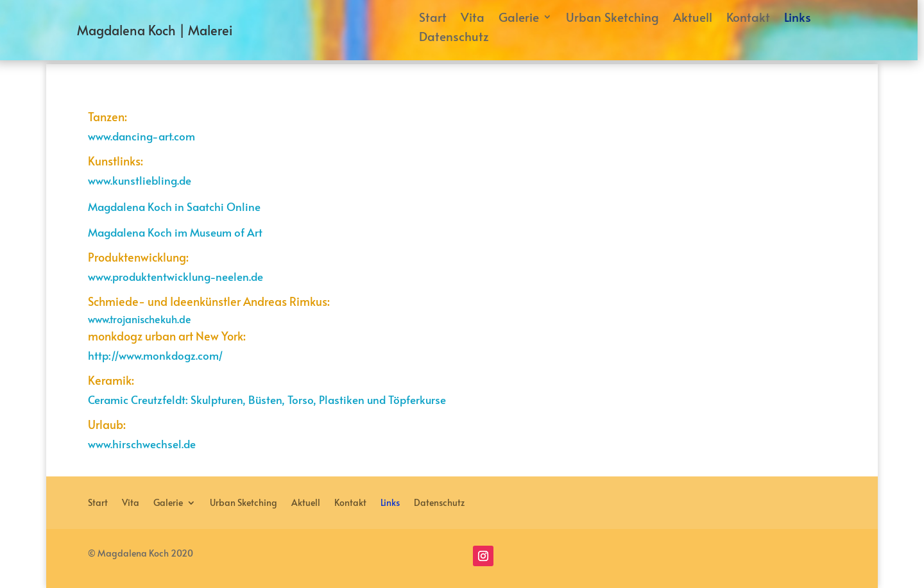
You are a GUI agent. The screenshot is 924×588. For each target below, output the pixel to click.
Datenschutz (454, 38)
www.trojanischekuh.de (140, 319)
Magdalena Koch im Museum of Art (175, 232)
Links (798, 19)
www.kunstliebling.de (140, 180)
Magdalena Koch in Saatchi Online (174, 206)
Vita (473, 19)
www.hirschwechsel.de (142, 444)
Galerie (519, 19)
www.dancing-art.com (141, 136)
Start (433, 19)
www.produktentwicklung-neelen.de (175, 276)
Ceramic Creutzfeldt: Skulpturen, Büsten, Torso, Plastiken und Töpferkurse (267, 399)
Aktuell (693, 19)
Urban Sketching (612, 19)
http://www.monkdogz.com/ (156, 355)
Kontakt (748, 19)
